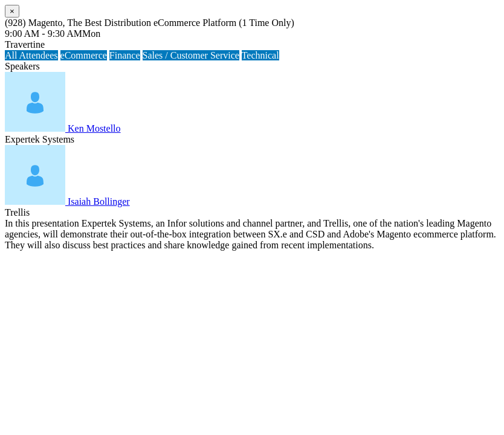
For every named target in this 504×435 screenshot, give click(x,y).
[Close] (12, 11)
